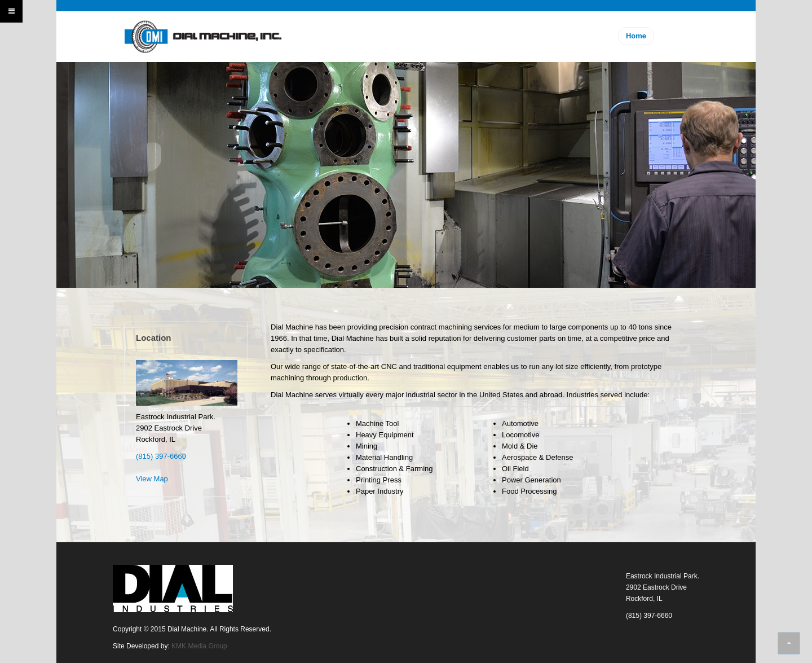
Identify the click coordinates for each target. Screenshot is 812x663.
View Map (152, 479)
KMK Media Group (199, 646)
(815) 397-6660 (161, 456)
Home (636, 36)
